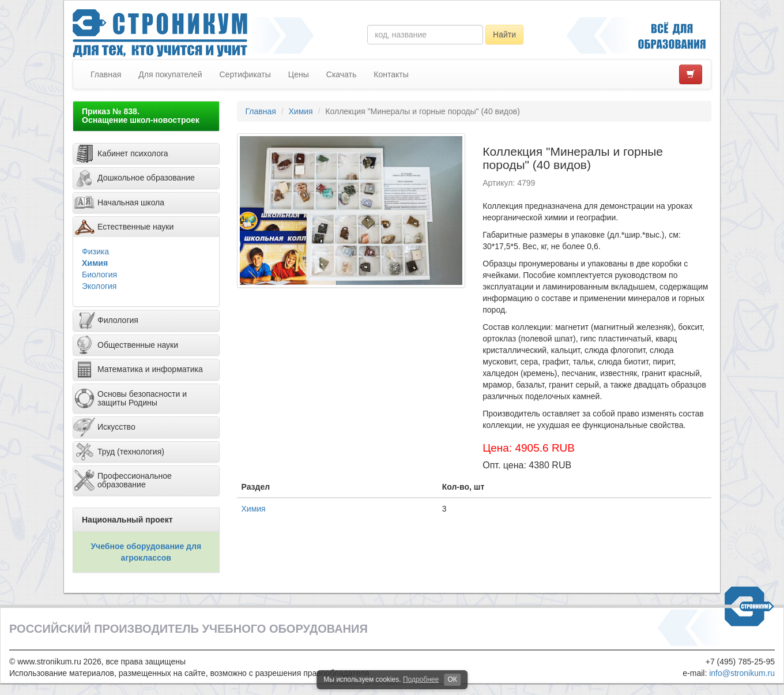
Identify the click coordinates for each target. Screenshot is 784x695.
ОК (452, 679)
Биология (99, 275)
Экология (99, 286)
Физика (95, 251)
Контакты (391, 74)
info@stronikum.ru (742, 673)
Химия (95, 263)
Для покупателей (170, 74)
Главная (106, 74)
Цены (299, 74)
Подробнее (421, 679)
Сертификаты (245, 74)
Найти (504, 35)
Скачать (342, 74)
